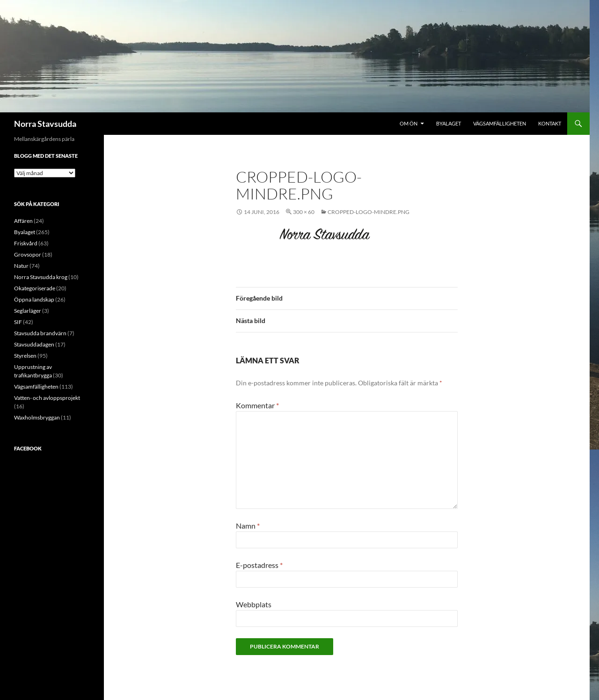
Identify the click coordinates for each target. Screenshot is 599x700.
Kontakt (550, 123)
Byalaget (449, 123)
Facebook (28, 448)
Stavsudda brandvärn (40, 333)
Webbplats (254, 604)
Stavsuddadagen (34, 344)
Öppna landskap (34, 299)
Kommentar (257, 405)
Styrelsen (25, 356)
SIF (18, 322)
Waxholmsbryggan (37, 417)
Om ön (409, 123)
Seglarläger (28, 311)
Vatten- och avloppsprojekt (47, 398)
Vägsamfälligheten (500, 123)
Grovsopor (28, 254)
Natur (21, 266)
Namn (248, 526)
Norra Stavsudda (45, 124)
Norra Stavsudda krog (41, 277)
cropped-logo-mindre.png (369, 212)
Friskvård (26, 243)
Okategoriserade (35, 288)
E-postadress (259, 565)
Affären (23, 221)
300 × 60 (304, 212)
